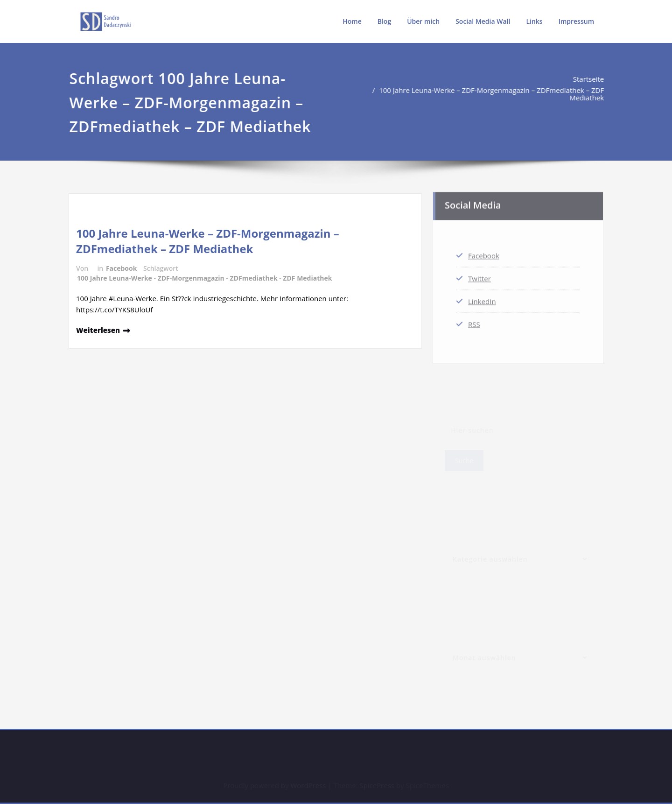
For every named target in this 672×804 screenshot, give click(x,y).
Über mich (423, 21)
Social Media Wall (483, 21)
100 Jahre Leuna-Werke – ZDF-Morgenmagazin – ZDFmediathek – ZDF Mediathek (495, 94)
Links (534, 21)
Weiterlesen (98, 330)
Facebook (122, 268)
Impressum (576, 21)
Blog (384, 21)
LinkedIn (482, 299)
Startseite (592, 79)
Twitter (479, 276)
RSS (474, 322)
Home (352, 21)
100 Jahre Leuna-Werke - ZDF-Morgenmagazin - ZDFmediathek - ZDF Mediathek (204, 278)
